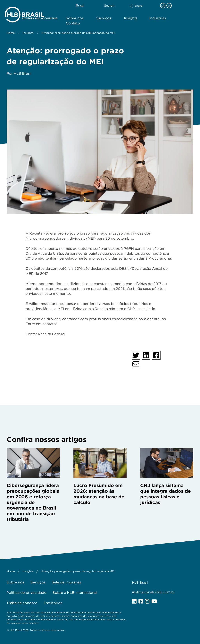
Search (109, 6)
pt (163, 5)
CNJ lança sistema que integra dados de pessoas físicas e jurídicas (166, 494)
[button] (143, 9)
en (169, 5)
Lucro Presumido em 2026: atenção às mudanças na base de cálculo (99, 494)
